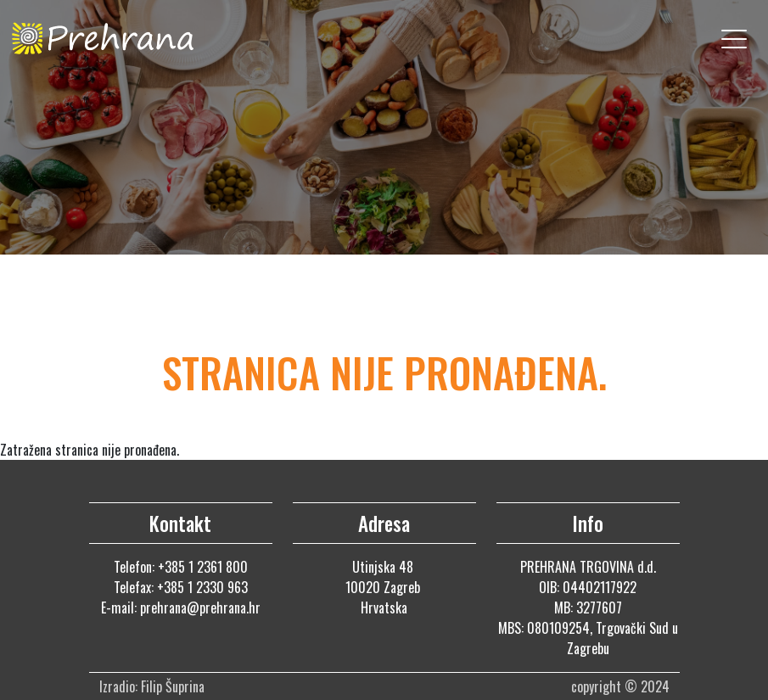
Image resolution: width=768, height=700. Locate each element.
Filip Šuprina (174, 686)
